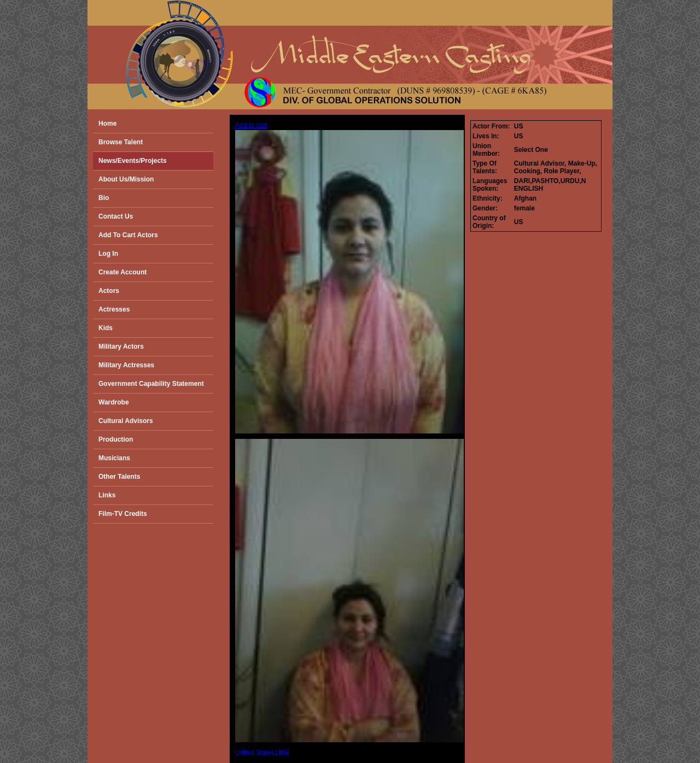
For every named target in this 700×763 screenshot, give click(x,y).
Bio (104, 198)
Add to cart (251, 125)
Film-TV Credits (123, 514)
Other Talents (119, 477)
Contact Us (116, 216)
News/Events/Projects (133, 161)
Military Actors (121, 347)
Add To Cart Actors (128, 235)
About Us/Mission (126, 179)
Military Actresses (126, 365)
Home (107, 124)
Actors (109, 291)
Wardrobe (114, 402)
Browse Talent (121, 142)
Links (107, 495)
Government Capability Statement (151, 384)
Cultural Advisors (126, 421)
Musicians (114, 458)
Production (116, 439)
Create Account (122, 272)
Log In (108, 254)
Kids (106, 328)
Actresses (114, 309)
